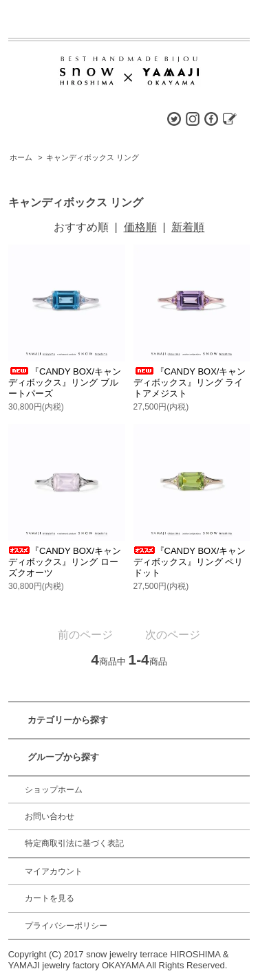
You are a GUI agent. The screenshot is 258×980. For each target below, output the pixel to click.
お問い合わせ (50, 816)
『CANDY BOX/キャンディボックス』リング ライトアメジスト (190, 382)
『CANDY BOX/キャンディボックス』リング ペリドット (190, 562)
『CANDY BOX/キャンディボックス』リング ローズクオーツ (65, 562)
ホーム (21, 157)
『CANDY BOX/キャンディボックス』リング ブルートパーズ (65, 382)
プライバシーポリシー (66, 926)
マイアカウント (54, 871)
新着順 (188, 227)
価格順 (140, 227)
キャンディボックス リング (93, 157)
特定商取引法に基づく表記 (74, 843)
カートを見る (50, 898)
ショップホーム (54, 790)
